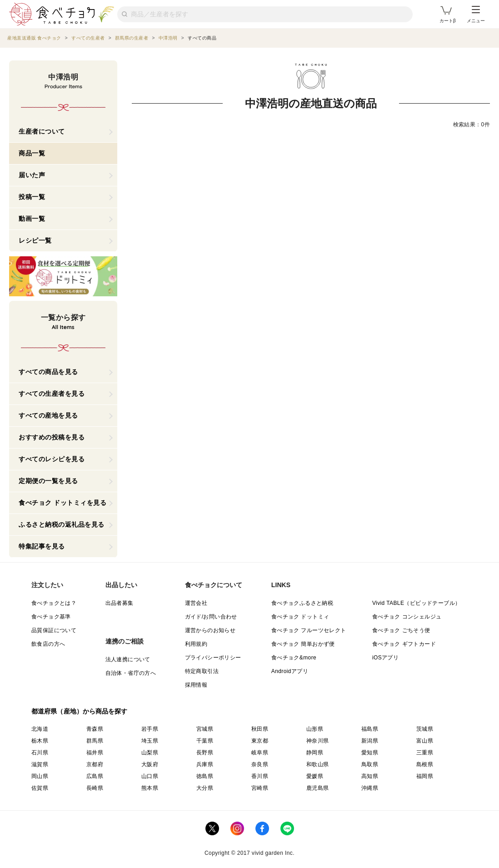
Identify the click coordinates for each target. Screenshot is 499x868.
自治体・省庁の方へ (131, 673)
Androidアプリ (290, 671)
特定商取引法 (202, 671)
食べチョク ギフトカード (404, 644)
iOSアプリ (385, 658)
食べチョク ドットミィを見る (62, 503)
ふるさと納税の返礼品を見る (62, 524)
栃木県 (40, 741)
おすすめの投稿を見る (52, 437)
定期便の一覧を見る (48, 481)
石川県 (40, 753)
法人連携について (128, 659)
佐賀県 (40, 788)
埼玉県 (150, 741)
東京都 (260, 741)
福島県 (370, 729)
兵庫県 (205, 764)
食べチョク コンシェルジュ (407, 617)
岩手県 (150, 729)
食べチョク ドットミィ (300, 617)
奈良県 (260, 764)
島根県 (425, 764)
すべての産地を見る (48, 415)
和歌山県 (318, 764)
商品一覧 (32, 153)
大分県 (205, 788)
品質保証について (54, 630)
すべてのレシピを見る (52, 459)
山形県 (315, 729)
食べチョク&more (294, 658)
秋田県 (260, 729)
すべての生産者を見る (52, 394)
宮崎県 (260, 788)
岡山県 (40, 776)
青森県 (95, 729)
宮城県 (205, 729)
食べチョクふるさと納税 (302, 603)
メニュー (476, 15)
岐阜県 (260, 753)
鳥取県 (370, 764)
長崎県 (95, 788)
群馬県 (95, 741)
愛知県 (370, 753)
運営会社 (196, 603)
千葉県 (205, 741)
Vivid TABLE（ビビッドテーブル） (416, 603)
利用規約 (196, 644)
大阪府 (150, 764)
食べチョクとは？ (54, 603)
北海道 (40, 729)
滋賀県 (40, 764)
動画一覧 (32, 219)
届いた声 (32, 175)
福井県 (95, 753)
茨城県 (425, 729)
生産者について (42, 131)
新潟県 (370, 741)
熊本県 (150, 788)
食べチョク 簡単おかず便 (303, 644)
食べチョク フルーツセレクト (309, 630)
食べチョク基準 (51, 617)
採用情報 (196, 685)
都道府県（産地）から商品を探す (80, 711)
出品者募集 (120, 603)
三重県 (425, 753)
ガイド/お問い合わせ (211, 617)
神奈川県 (318, 741)
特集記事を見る (42, 546)
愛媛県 (315, 776)
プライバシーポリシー (213, 658)
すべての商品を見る (48, 372)
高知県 (370, 776)
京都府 (95, 764)
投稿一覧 (32, 197)
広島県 (95, 776)
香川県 (260, 776)
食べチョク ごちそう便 (401, 630)
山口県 (150, 776)
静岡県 (315, 753)
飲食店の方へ (48, 644)
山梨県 (150, 753)
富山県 (425, 741)
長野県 (205, 753)
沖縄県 (370, 788)
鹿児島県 (318, 788)
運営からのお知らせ (210, 630)
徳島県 (205, 776)
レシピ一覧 (35, 240)
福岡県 (425, 776)
